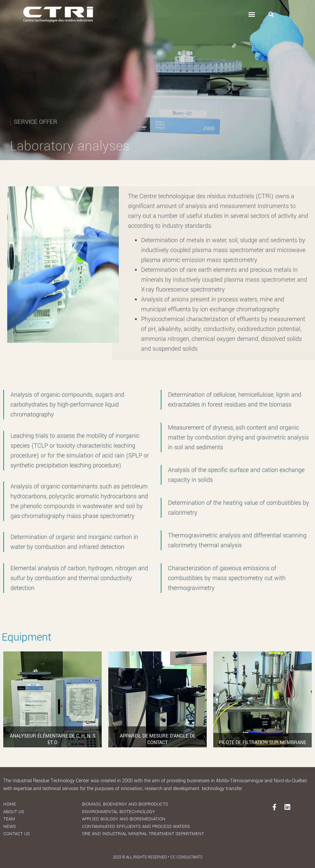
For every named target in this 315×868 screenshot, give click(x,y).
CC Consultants (186, 857)
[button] (252, 14)
